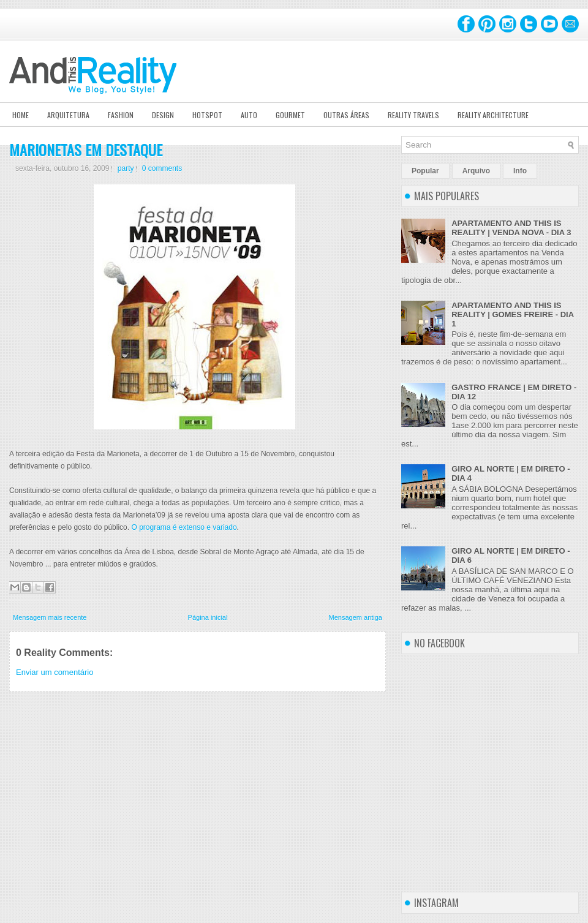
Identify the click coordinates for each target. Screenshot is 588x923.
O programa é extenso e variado (184, 527)
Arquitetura (68, 115)
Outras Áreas (346, 115)
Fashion (121, 115)
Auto (249, 115)
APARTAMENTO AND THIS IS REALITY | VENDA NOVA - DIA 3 (511, 228)
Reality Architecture (493, 115)
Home (21, 115)
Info (520, 171)
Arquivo (476, 171)
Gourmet (290, 115)
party (126, 168)
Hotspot (207, 115)
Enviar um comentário (55, 672)
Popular (425, 171)
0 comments (162, 168)
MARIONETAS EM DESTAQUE (86, 149)
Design (163, 115)
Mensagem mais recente (50, 617)
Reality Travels (413, 115)
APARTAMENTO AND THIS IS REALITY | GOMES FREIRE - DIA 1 (512, 315)
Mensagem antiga (356, 617)
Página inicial (208, 617)
